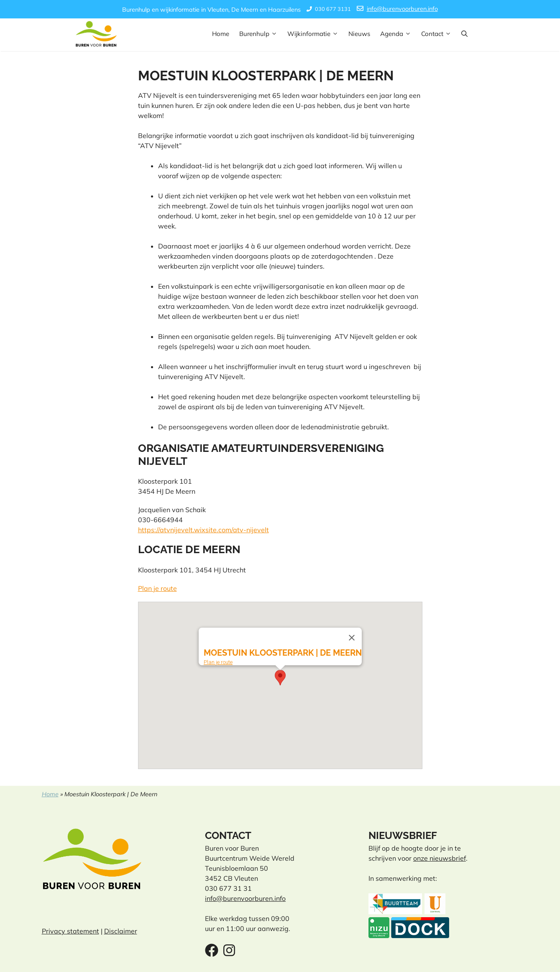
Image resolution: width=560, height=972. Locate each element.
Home (221, 34)
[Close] (352, 638)
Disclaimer (121, 931)
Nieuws (359, 34)
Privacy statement (70, 931)
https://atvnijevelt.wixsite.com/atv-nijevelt (203, 530)
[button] (464, 34)
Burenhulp (261, 34)
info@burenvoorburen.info (402, 9)
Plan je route (157, 588)
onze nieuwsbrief (440, 858)
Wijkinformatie (315, 34)
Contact (439, 34)
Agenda (398, 34)
